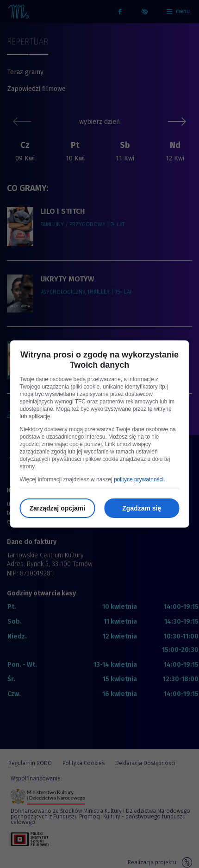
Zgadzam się (142, 508)
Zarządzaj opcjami (57, 508)
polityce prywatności (139, 479)
